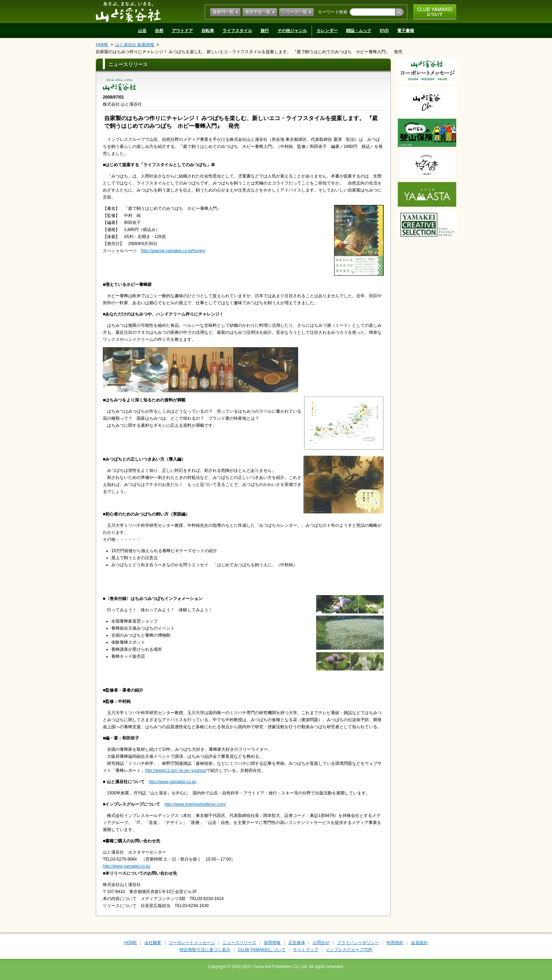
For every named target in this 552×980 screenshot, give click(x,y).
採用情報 (272, 943)
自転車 (208, 31)
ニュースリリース (239, 943)
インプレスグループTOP (349, 950)
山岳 (142, 31)
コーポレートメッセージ (192, 943)
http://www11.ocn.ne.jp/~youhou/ (176, 770)
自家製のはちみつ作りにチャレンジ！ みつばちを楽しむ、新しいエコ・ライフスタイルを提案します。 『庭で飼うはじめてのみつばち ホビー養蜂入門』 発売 (249, 52)
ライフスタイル (237, 31)
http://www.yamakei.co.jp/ (173, 782)
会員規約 (419, 943)
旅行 (265, 31)
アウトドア (182, 31)
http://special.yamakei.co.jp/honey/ (173, 251)
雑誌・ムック (359, 31)
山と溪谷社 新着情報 (135, 45)
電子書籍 (406, 31)
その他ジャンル (292, 31)
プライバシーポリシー (358, 943)
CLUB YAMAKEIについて (435, 12)
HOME (102, 45)
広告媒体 (297, 943)
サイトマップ (306, 950)
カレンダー (327, 31)
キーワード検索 (333, 12)
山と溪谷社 (128, 12)
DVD (384, 31)
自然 (159, 31)
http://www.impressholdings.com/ (195, 804)
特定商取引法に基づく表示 (205, 950)
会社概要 (153, 943)
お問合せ (321, 943)
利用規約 (395, 943)
